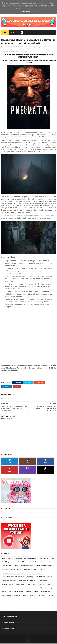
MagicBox (5, 570)
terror (47, 49)
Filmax (16, 566)
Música (43, 570)
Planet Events (21, 574)
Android (17, 562)
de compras (50, 588)
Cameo (44, 562)
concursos (33, 588)
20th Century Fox (7, 559)
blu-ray (42, 585)
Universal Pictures (8, 585)
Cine (50, 562)
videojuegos (24, 52)
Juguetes (48, 47)
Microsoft (27, 570)
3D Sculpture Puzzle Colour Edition (26, 559)
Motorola (35, 570)
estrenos (29, 592)
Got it (34, 12)
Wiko (28, 585)
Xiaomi (35, 585)
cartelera (5, 588)
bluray (49, 585)
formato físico (29, 47)
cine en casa (14, 588)
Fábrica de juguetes (27, 566)
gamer (36, 47)
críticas (42, 588)
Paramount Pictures (8, 574)
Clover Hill (21, 47)
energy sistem (19, 592)
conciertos (24, 588)
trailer (25, 596)
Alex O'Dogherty (7, 562)
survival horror (40, 49)
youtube (50, 596)
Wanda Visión (20, 585)
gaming (42, 47)
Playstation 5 (24, 49)
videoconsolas (6, 52)
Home (5, 33)
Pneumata (32, 49)
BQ (23, 562)
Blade (37, 562)
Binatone (30, 562)
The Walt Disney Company (44, 577)
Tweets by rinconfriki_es (10, 512)
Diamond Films (7, 566)
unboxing (32, 596)
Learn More (26, 12)
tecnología (17, 596)
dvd (10, 592)
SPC (30, 574)
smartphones (6, 596)
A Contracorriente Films (46, 559)
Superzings (30, 577)
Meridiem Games (7, 49)
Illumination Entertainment (44, 566)
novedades (16, 49)
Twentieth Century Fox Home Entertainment (33, 581)
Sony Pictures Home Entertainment (13, 577)
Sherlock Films (38, 574)
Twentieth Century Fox (9, 581)
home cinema (45, 592)
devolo (4, 592)
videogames (15, 52)
